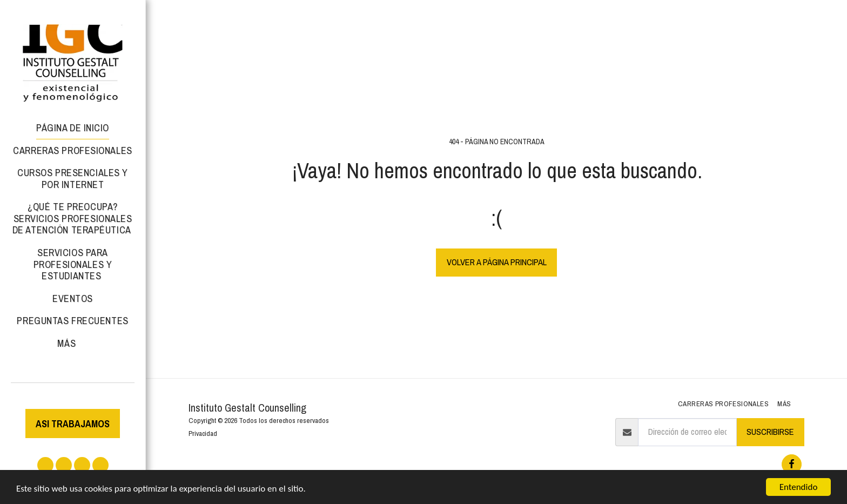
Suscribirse (770, 432)
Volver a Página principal (497, 262)
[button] (45, 465)
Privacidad (203, 433)
